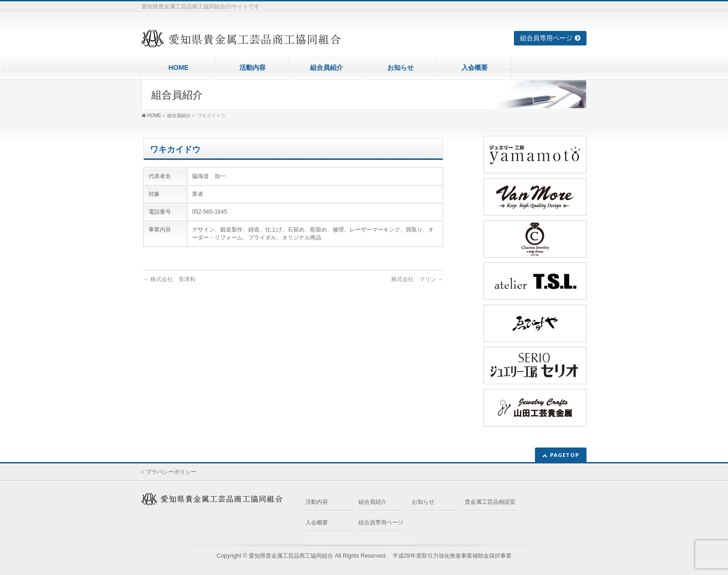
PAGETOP (565, 455)
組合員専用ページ (546, 38)
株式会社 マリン (417, 279)
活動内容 (317, 502)
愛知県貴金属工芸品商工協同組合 (291, 556)
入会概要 (317, 523)
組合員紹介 (372, 502)
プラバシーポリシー (171, 472)
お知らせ (423, 502)
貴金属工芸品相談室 (490, 502)
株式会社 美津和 (169, 279)
